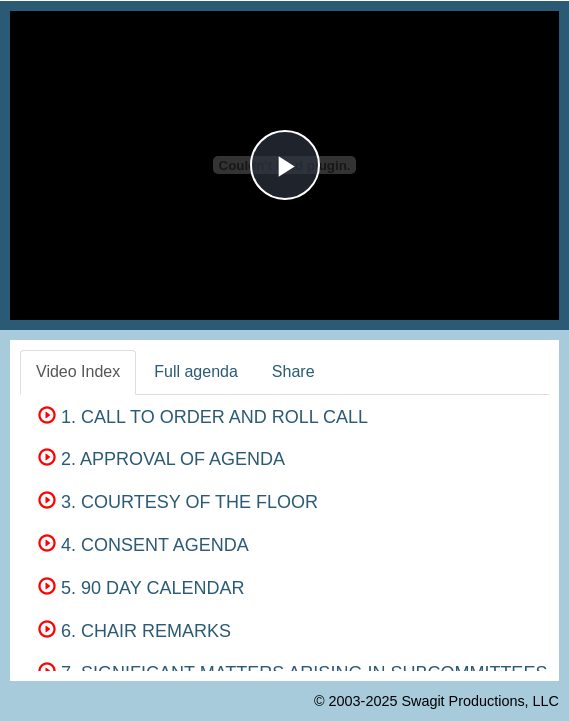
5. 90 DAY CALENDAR (141, 588)
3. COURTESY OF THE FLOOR (178, 502)
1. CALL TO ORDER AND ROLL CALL (203, 417)
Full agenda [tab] (196, 371)
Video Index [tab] (78, 371)
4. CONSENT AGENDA (143, 545)
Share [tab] (293, 371)
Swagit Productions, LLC (480, 701)
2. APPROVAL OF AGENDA (161, 459)
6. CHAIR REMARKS (134, 631)
